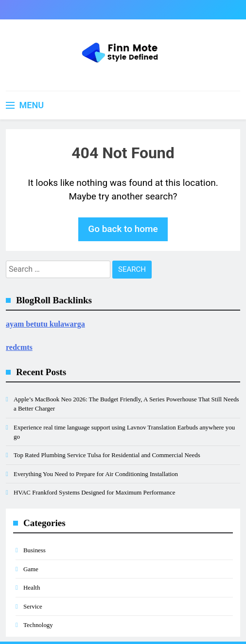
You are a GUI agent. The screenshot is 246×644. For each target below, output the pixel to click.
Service (33, 606)
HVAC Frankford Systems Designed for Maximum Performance (94, 492)
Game (31, 569)
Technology (38, 625)
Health (32, 587)
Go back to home (123, 229)
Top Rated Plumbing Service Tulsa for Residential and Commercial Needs (107, 455)
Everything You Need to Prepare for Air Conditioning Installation (96, 474)
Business (35, 550)
